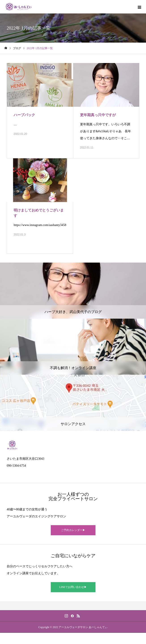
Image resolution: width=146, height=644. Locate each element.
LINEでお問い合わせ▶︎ (73, 587)
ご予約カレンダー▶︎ (73, 530)
